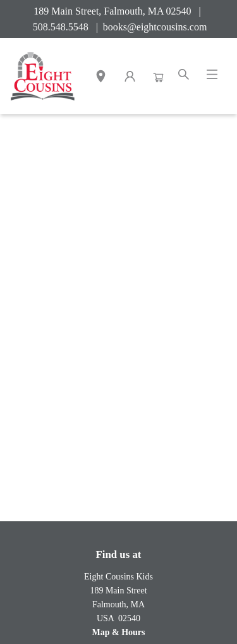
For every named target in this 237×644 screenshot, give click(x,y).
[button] (101, 78)
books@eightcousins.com (155, 27)
